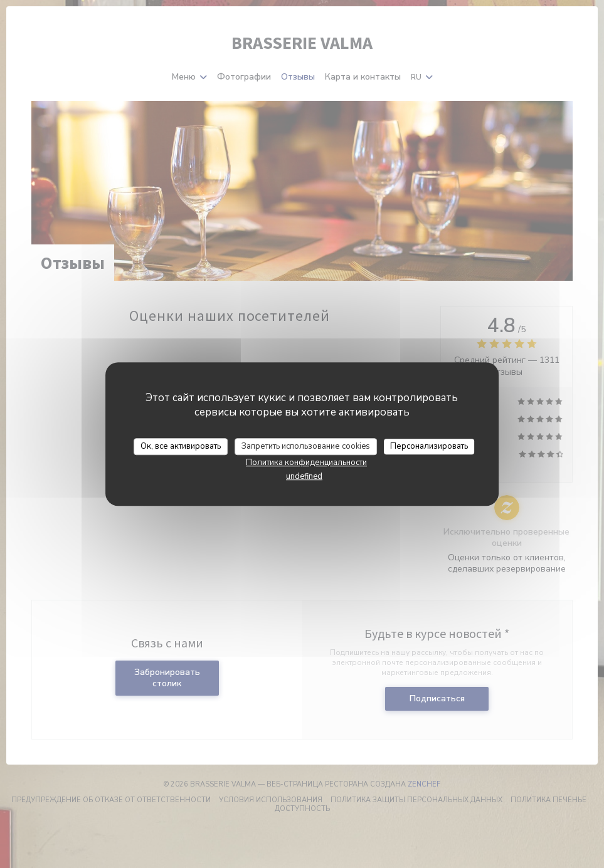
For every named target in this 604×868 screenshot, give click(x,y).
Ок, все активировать (181, 446)
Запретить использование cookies (306, 446)
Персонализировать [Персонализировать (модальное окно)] (429, 446)
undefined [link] (304, 476)
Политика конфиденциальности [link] (306, 463)
